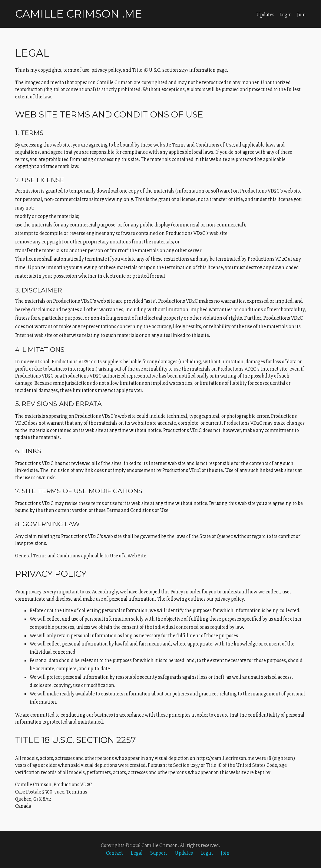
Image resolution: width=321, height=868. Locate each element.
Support (159, 853)
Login (286, 15)
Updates (265, 15)
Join (301, 15)
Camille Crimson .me (79, 14)
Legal (137, 853)
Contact (114, 853)
